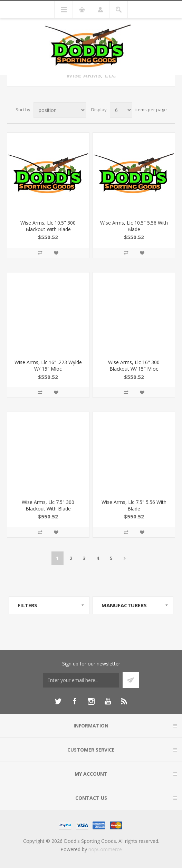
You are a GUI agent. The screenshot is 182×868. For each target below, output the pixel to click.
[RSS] (124, 701)
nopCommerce (105, 849)
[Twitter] (58, 701)
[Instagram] (91, 701)
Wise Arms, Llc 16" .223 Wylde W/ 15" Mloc (48, 365)
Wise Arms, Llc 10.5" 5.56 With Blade (134, 226)
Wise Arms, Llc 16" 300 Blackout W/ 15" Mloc (134, 365)
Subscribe (131, 680)
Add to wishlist (56, 253)
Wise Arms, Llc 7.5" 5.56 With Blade (134, 505)
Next (125, 558)
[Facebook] (75, 701)
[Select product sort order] (60, 110)
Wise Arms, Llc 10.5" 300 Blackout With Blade (48, 226)
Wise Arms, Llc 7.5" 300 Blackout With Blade (48, 505)
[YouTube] (108, 701)
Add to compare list (40, 253)
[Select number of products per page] (121, 110)
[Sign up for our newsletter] (81, 680)
